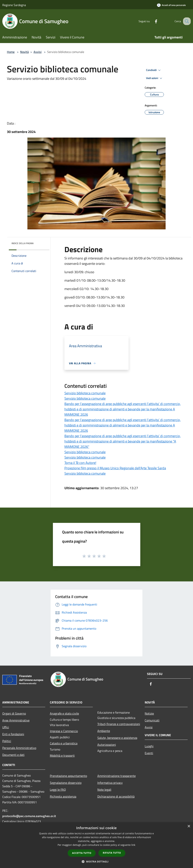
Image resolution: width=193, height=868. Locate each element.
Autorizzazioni (107, 745)
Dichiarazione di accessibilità (116, 796)
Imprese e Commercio (64, 731)
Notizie (149, 713)
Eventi (149, 753)
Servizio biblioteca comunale (85, 393)
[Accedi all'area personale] (171, 5)
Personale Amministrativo (19, 748)
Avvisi (38, 52)
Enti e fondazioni (13, 734)
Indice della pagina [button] (23, 243)
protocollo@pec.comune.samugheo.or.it (29, 816)
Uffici (6, 727)
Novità (24, 52)
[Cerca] (186, 21)
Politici (7, 741)
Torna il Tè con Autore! (80, 463)
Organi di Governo (14, 713)
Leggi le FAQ (58, 790)
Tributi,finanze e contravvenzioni (119, 724)
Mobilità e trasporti (62, 756)
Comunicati (152, 720)
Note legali (104, 790)
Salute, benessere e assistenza (117, 738)
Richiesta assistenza (63, 796)
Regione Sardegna (14, 5)
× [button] (189, 826)
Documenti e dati (13, 755)
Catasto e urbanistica (64, 743)
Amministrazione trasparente (117, 776)
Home (11, 52)
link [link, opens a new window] (133, 845)
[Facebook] (152, 21)
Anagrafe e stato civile (64, 713)
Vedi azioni (155, 78)
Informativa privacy (110, 783)
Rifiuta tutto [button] (112, 853)
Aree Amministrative (16, 720)
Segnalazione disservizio (66, 783)
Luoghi (149, 746)
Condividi (154, 70)
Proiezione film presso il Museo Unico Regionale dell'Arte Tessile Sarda (115, 468)
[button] (97, 861)
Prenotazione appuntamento (68, 776)
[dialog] (96, 845)
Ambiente (104, 731)
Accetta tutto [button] (82, 853)
